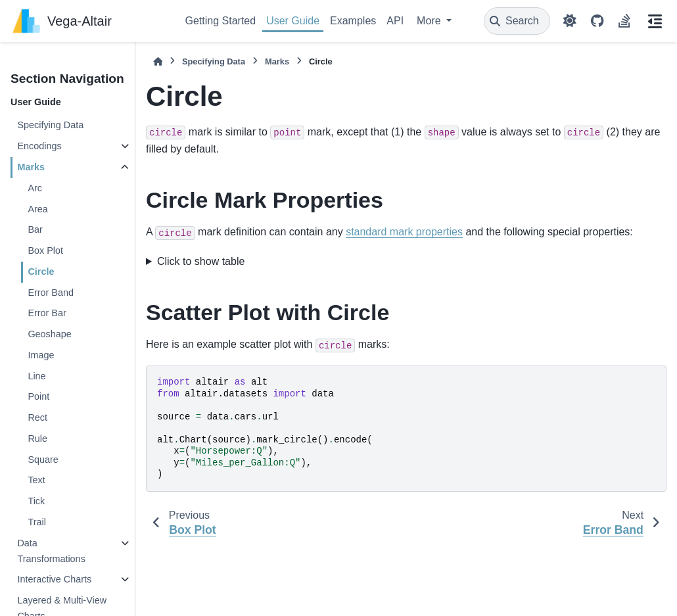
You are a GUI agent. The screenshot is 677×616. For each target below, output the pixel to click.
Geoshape (49, 334)
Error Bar (47, 313)
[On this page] (655, 21)
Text (36, 480)
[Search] (517, 21)
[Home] (158, 61)
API (395, 21)
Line (36, 376)
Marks (31, 167)
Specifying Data (50, 125)
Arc (35, 188)
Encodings (39, 146)
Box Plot (45, 250)
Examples (353, 21)
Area (37, 209)
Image (41, 355)
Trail (36, 522)
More (430, 21)
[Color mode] (570, 21)
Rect (37, 417)
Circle (41, 272)
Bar (35, 229)
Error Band (51, 293)
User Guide (293, 21)
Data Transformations (51, 551)
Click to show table (201, 261)
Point (38, 396)
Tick (36, 501)
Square (43, 460)
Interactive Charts (54, 579)
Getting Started (221, 21)
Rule (37, 438)
